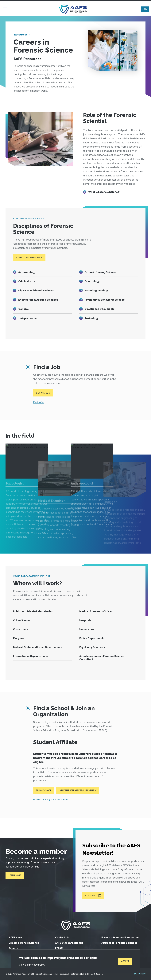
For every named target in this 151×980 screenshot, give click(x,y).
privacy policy (37, 965)
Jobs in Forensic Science (24, 943)
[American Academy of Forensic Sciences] (73, 9)
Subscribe (91, 896)
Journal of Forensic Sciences (119, 943)
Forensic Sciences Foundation (120, 937)
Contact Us (62, 937)
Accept (125, 961)
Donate (14, 948)
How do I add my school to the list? (51, 799)
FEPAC (59, 948)
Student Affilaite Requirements (77, 790)
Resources (21, 35)
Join (145, 9)
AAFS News (16, 937)
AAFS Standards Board (69, 943)
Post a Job (39, 402)
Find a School (44, 790)
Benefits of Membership (29, 258)
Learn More (15, 875)
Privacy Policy (139, 974)
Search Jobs (43, 393)
